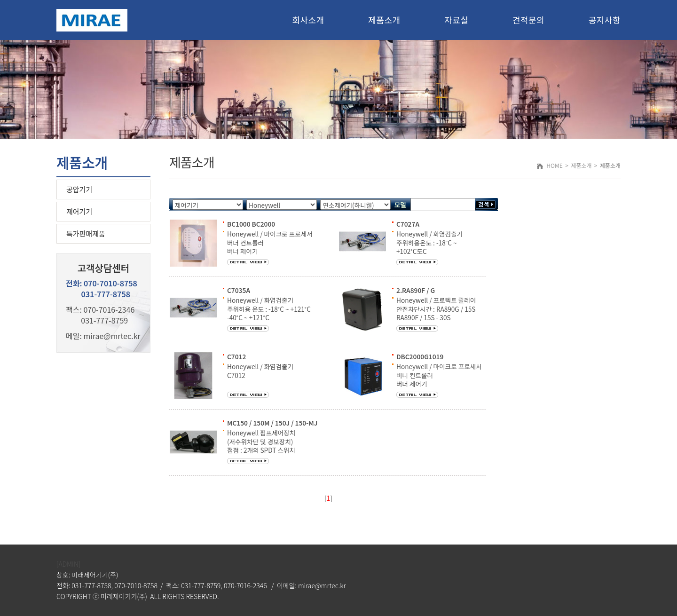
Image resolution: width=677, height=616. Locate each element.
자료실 (456, 20)
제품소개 (384, 20)
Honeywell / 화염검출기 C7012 (260, 371)
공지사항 (605, 20)
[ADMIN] (68, 564)
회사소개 (308, 20)
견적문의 (528, 20)
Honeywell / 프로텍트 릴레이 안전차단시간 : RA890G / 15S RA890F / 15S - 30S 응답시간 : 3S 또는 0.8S (436, 313)
